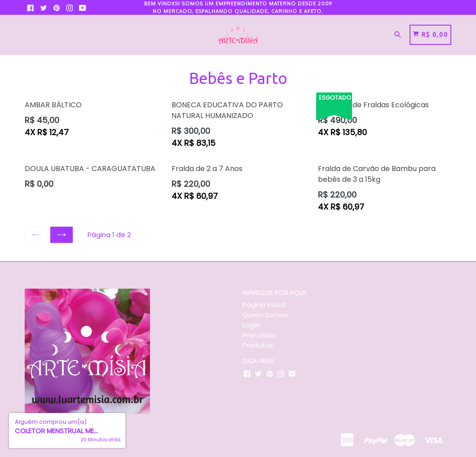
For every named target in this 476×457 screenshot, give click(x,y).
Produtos (258, 345)
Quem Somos (265, 315)
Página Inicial (264, 305)
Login (251, 325)
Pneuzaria (259, 335)
